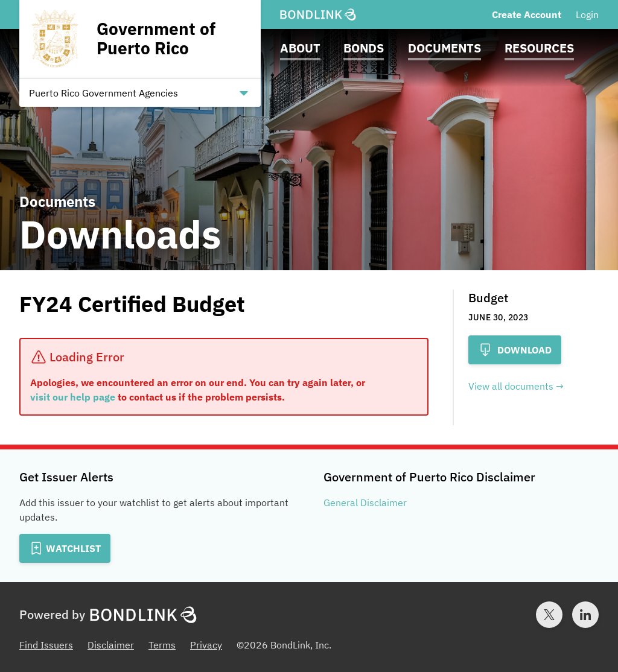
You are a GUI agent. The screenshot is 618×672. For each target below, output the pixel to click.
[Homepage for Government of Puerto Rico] (140, 39)
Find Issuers (46, 645)
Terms (162, 645)
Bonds (364, 48)
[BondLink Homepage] (318, 15)
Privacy (206, 645)
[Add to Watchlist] (65, 548)
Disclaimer (111, 645)
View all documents (511, 386)
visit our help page (73, 397)
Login (587, 14)
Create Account (527, 14)
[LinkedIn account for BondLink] (585, 615)
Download (515, 350)
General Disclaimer (365, 502)
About (300, 48)
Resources (539, 48)
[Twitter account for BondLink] (549, 615)
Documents (444, 48)
